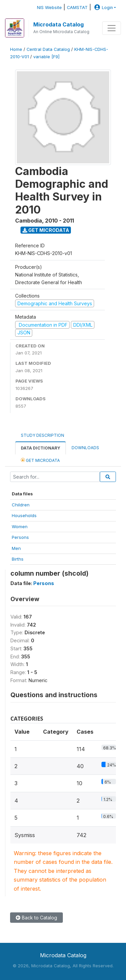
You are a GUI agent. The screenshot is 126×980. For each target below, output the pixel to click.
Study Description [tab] (43, 435)
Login (103, 8)
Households (24, 515)
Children (21, 505)
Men (16, 548)
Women (20, 526)
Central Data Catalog (48, 49)
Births (18, 559)
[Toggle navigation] (112, 28)
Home (16, 49)
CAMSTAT (77, 8)
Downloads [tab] (85, 448)
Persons (20, 537)
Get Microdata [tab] (40, 460)
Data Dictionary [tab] (40, 448)
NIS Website (49, 8)
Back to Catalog (36, 918)
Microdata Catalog (58, 24)
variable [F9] (46, 57)
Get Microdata (46, 230)
